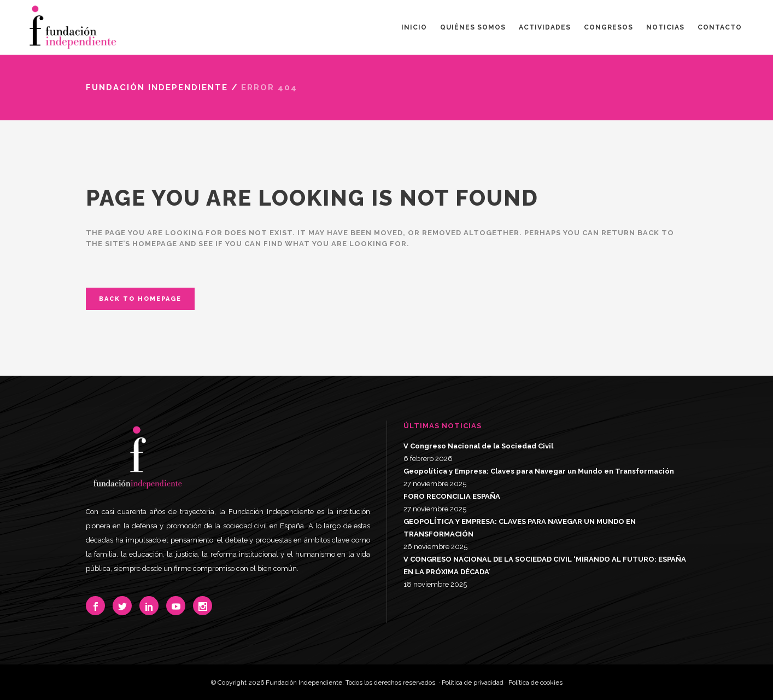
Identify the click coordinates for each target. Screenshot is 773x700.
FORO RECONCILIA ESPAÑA (452, 496)
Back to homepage (140, 299)
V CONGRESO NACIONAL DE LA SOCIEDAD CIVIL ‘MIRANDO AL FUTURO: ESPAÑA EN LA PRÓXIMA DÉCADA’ (545, 565)
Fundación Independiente (157, 87)
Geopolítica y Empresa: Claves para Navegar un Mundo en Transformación (539, 471)
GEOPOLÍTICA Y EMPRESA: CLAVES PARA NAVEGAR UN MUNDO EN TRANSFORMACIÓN (520, 528)
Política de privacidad (473, 682)
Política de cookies (535, 682)
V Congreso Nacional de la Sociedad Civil (478, 446)
